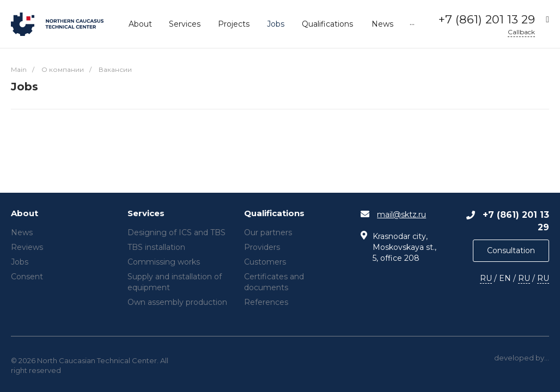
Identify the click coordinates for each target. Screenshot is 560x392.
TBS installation (156, 247)
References (266, 302)
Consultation (511, 250)
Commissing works (164, 262)
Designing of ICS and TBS (176, 232)
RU (486, 278)
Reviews (27, 247)
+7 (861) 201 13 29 (487, 19)
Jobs (20, 262)
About (25, 214)
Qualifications (274, 214)
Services (146, 214)
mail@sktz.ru (401, 215)
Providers (262, 247)
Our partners (268, 232)
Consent (27, 277)
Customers (265, 262)
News (22, 232)
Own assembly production (177, 302)
